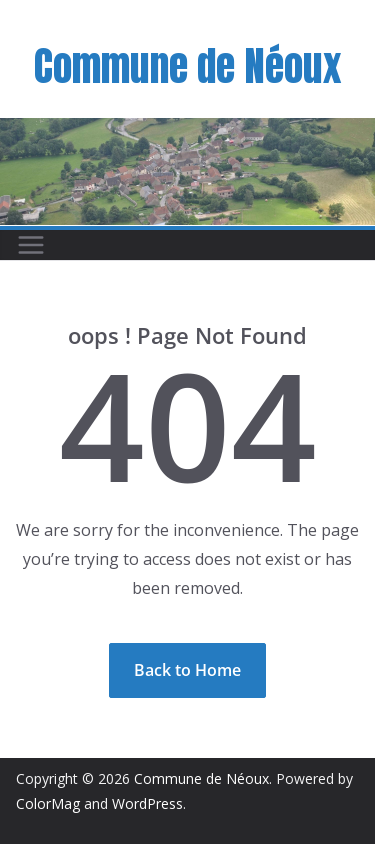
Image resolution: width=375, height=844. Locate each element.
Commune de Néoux (187, 66)
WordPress (147, 803)
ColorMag (48, 803)
